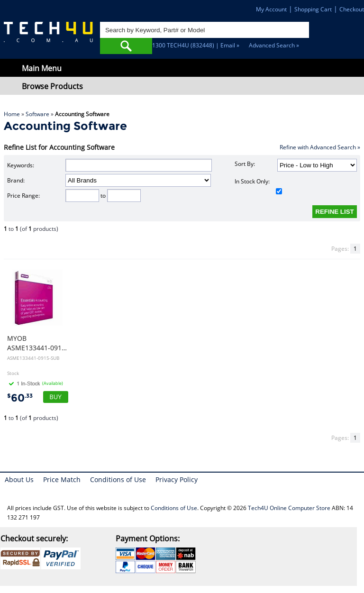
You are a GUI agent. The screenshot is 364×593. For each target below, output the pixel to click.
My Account (271, 9)
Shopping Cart (313, 9)
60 (20, 398)
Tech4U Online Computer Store (289, 508)
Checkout (352, 9)
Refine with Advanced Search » (320, 147)
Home (12, 114)
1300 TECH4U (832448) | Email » (196, 45)
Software (37, 114)
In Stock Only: (258, 186)
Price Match (62, 479)
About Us (19, 479)
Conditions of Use (118, 479)
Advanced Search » (274, 45)
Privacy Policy (177, 479)
